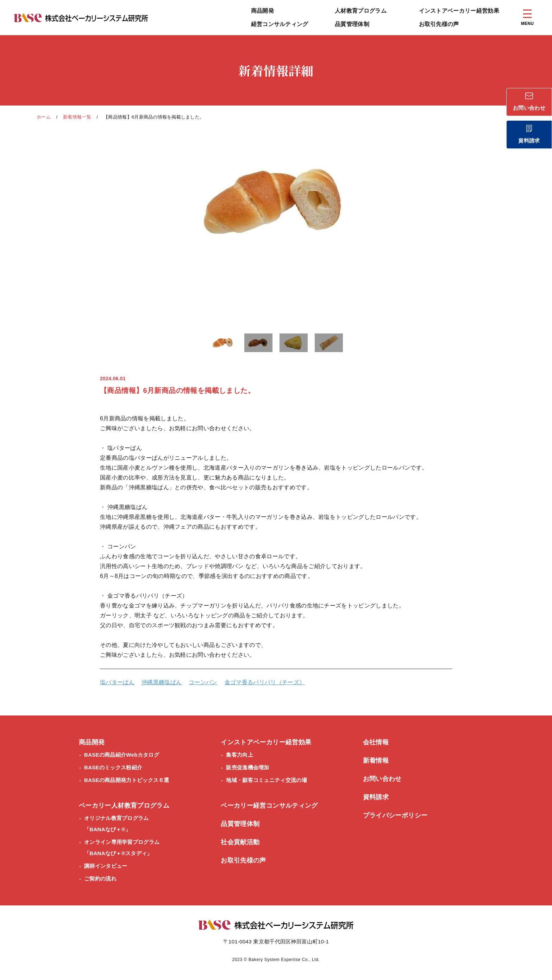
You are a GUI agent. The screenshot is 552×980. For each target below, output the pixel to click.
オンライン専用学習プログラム (122, 849)
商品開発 (262, 11)
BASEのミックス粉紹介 (113, 767)
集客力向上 (240, 755)
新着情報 (376, 761)
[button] (223, 344)
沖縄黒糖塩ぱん (162, 682)
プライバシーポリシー (395, 815)
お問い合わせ (382, 779)
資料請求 (376, 797)
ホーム (44, 117)
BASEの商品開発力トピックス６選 (127, 780)
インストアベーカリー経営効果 (459, 11)
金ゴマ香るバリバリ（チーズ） (265, 682)
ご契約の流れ (100, 879)
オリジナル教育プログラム (117, 825)
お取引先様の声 (439, 24)
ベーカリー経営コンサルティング (269, 806)
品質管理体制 (352, 24)
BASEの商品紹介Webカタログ (122, 755)
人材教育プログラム (361, 11)
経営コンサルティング (280, 24)
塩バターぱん (117, 682)
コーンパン (203, 682)
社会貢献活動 (240, 842)
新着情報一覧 (77, 117)
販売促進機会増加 (247, 767)
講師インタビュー (106, 866)
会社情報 (376, 742)
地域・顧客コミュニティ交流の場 (266, 780)
